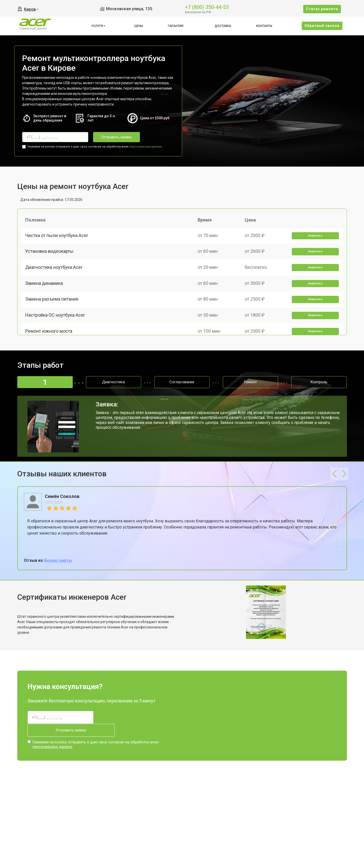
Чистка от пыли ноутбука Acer (58, 237)
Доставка (223, 26)
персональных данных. (146, 146)
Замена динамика (45, 290)
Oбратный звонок (322, 26)
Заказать (315, 237)
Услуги (97, 26)
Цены (139, 26)
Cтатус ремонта (322, 9)
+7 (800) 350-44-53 (207, 7)
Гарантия (176, 26)
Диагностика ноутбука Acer (55, 273)
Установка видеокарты (50, 255)
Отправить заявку (113, 137)
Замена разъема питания (53, 308)
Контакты (264, 26)
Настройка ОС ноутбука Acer (56, 326)
